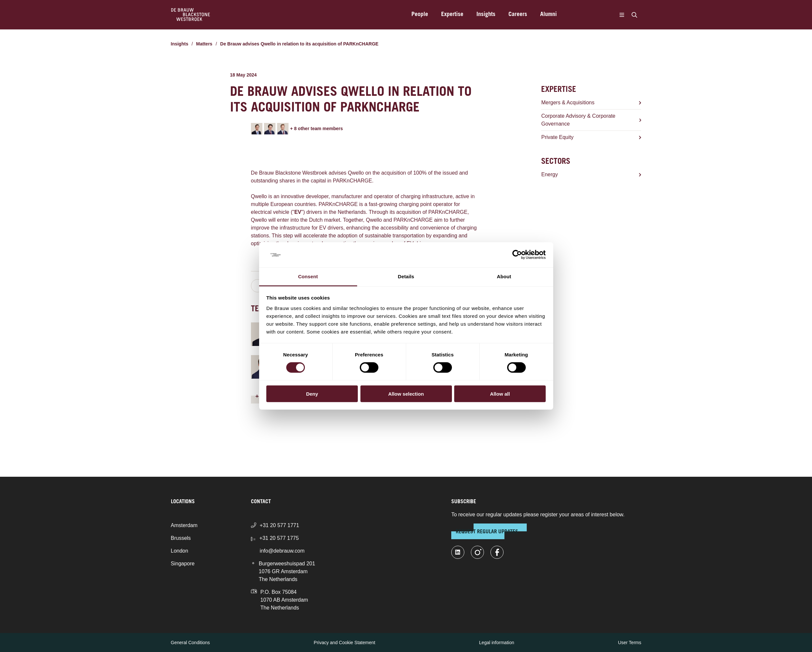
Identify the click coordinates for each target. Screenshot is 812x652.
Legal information (497, 643)
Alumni (548, 15)
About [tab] (504, 276)
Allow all (500, 394)
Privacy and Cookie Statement (344, 643)
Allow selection (406, 394)
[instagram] (477, 552)
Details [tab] (406, 276)
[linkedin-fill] (458, 552)
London (180, 551)
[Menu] (622, 15)
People (420, 15)
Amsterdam (184, 525)
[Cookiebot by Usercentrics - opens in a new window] (517, 255)
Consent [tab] (308, 276)
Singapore (183, 564)
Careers (518, 15)
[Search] (635, 15)
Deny (312, 394)
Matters (204, 44)
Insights (486, 15)
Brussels (181, 538)
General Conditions (191, 643)
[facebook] (497, 552)
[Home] (191, 15)
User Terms (630, 643)
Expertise (452, 15)
